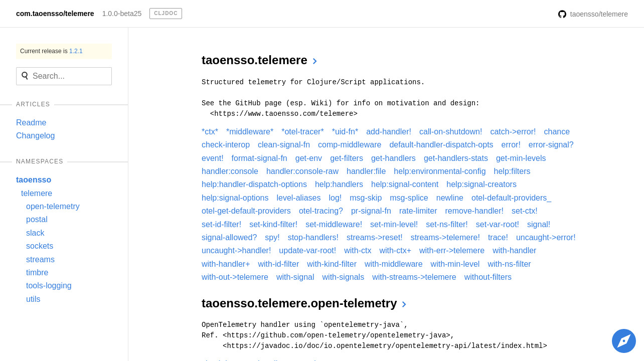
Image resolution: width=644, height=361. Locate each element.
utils (33, 299)
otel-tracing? (321, 211)
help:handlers (339, 184)
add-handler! (389, 132)
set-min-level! (394, 224)
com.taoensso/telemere (55, 14)
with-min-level (455, 264)
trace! (498, 237)
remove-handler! (475, 211)
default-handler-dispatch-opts (441, 145)
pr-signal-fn (371, 211)
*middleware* (250, 132)
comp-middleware (350, 145)
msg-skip (366, 198)
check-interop (226, 145)
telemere (37, 193)
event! (213, 158)
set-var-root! (498, 224)
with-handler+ (226, 264)
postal (37, 219)
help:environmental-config (440, 171)
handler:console (230, 171)
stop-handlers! (313, 237)
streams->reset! (375, 237)
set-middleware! (334, 224)
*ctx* (210, 132)
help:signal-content (405, 184)
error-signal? (551, 145)
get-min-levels (521, 158)
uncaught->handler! (236, 250)
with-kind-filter (332, 264)
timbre (37, 273)
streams (40, 259)
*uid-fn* (345, 132)
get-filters (347, 158)
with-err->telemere (452, 250)
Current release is (51, 51)
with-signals (344, 277)
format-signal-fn (260, 158)
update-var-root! (307, 250)
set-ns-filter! (447, 224)
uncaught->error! (546, 237)
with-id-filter (279, 264)
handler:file (366, 171)
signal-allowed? (229, 237)
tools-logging (49, 286)
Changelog (35, 136)
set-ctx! (525, 211)
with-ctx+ (395, 250)
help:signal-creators (481, 184)
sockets (40, 246)
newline (450, 198)
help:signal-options (235, 198)
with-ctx (358, 250)
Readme (31, 123)
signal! (539, 224)
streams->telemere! (445, 237)
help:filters (512, 171)
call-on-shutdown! (451, 132)
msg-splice (409, 198)
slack (35, 233)
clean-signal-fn (284, 145)
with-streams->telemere (414, 277)
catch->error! (513, 132)
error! (511, 145)
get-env (309, 158)
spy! (272, 237)
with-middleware (394, 264)
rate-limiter (418, 211)
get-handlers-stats (456, 158)
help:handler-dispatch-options (254, 184)
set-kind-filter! (273, 224)
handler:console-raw (302, 171)
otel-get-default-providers (246, 211)
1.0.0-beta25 (122, 14)
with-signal (295, 277)
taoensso (34, 180)
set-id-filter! (221, 224)
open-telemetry (53, 206)
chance (557, 132)
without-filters (488, 277)
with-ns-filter (509, 264)
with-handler (514, 250)
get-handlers (393, 158)
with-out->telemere (235, 277)
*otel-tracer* (302, 132)
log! (335, 198)
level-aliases (298, 198)
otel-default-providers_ (511, 198)
